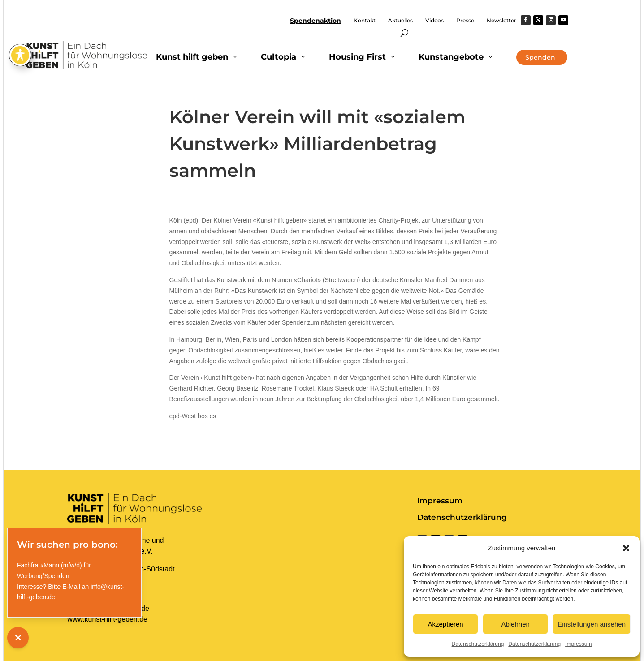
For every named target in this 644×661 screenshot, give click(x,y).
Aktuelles (400, 21)
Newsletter (501, 21)
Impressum (578, 644)
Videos (434, 21)
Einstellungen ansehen (592, 624)
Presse (465, 21)
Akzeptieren (445, 624)
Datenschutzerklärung (478, 644)
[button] (626, 548)
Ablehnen (515, 624)
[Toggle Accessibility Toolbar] (20, 24)
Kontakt (365, 21)
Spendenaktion (316, 21)
